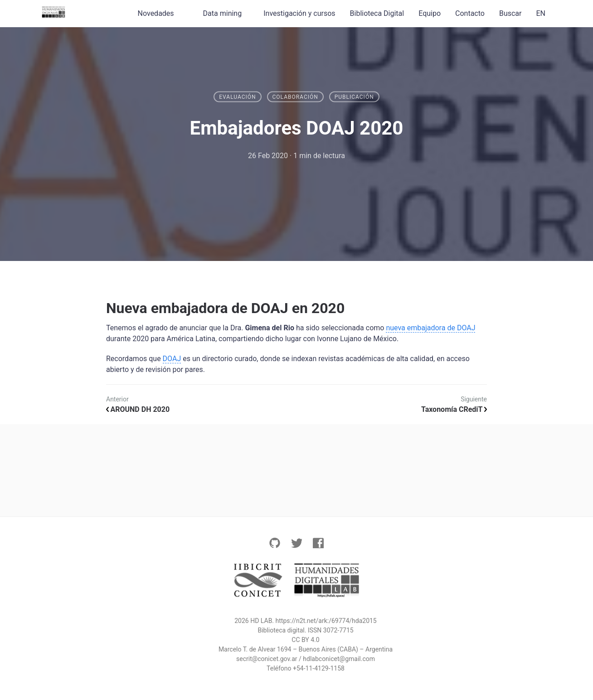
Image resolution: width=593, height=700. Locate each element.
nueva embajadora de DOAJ (430, 328)
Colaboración (295, 97)
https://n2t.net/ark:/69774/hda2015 (326, 621)
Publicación (354, 97)
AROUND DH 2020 (138, 409)
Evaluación (237, 97)
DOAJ (172, 359)
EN (541, 13)
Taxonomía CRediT (454, 409)
